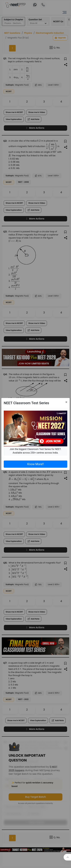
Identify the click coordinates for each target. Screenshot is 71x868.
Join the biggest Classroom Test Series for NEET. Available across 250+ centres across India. (35, 451)
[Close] (66, 402)
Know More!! (35, 464)
